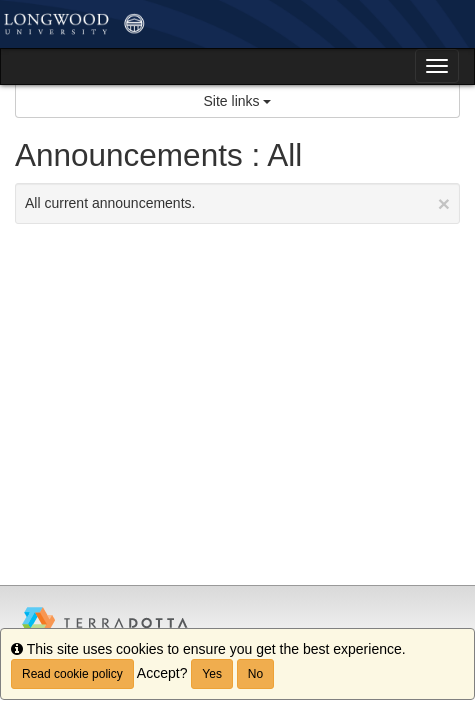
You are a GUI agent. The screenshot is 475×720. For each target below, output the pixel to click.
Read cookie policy (72, 674)
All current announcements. (237, 203)
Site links (238, 101)
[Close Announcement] (444, 203)
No (255, 674)
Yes (212, 674)
